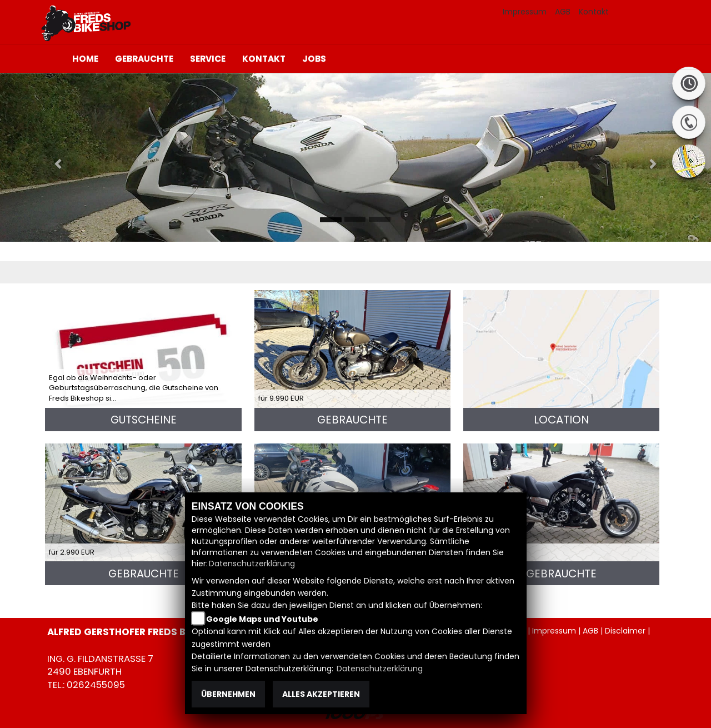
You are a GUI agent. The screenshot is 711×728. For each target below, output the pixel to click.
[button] (53, 158)
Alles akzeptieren (321, 694)
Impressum (525, 12)
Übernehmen (228, 694)
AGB (563, 12)
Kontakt (594, 12)
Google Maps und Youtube (262, 619)
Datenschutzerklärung (252, 564)
